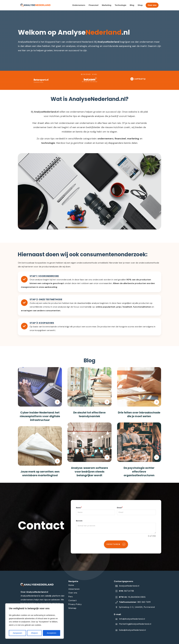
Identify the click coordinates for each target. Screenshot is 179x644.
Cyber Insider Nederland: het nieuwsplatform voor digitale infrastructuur (40, 416)
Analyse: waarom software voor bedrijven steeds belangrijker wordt (89, 472)
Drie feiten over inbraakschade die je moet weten (139, 414)
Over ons (73, 593)
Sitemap (72, 608)
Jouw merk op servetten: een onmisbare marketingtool (40, 473)
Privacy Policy (75, 604)
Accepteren (52, 633)
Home (71, 585)
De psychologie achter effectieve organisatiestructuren (139, 472)
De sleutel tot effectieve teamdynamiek (89, 414)
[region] (35, 621)
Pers (71, 597)
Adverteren (74, 589)
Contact (73, 600)
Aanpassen (17, 633)
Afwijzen (35, 633)
